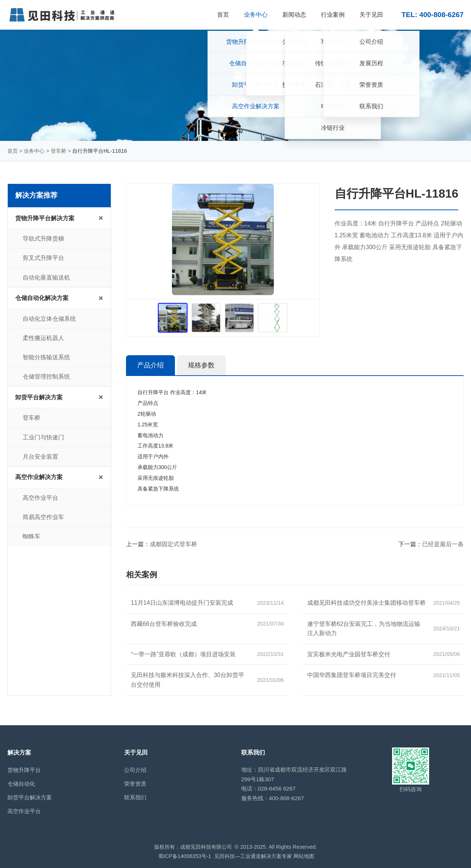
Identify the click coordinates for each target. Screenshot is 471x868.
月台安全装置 (40, 457)
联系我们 (135, 797)
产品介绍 (150, 365)
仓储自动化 (21, 784)
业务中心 (34, 151)
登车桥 (59, 151)
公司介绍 (135, 770)
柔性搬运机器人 (43, 338)
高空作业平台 (40, 498)
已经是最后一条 (443, 544)
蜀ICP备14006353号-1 (185, 856)
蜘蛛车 (31, 536)
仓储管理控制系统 (46, 377)
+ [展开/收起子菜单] (101, 218)
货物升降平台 (24, 770)
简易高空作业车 (43, 517)
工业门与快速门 (43, 437)
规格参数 (201, 365)
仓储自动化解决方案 (42, 298)
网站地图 (304, 856)
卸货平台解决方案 (39, 397)
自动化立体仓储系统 (49, 319)
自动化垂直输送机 (46, 278)
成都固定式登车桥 (173, 544)
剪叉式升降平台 (43, 258)
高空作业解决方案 (39, 477)
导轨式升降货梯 (43, 239)
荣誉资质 (135, 784)
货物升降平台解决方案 (45, 218)
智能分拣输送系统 (46, 357)
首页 (13, 151)
